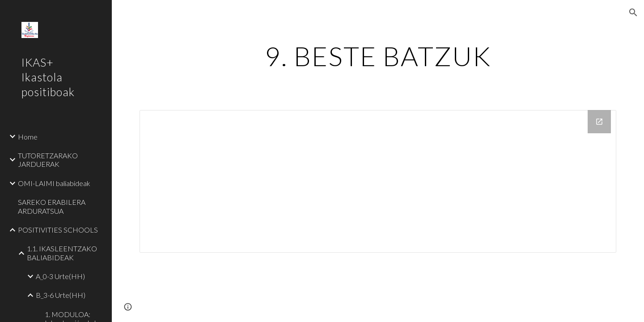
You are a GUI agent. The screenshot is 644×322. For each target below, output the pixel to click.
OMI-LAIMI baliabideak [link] (54, 183)
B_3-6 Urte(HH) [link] (61, 295)
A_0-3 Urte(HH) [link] (60, 276)
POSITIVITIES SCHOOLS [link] (58, 230)
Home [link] (28, 137)
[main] (378, 56)
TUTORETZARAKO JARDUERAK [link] (48, 160)
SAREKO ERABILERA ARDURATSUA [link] (52, 206)
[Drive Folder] (378, 181)
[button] (633, 13)
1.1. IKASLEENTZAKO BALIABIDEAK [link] (62, 253)
